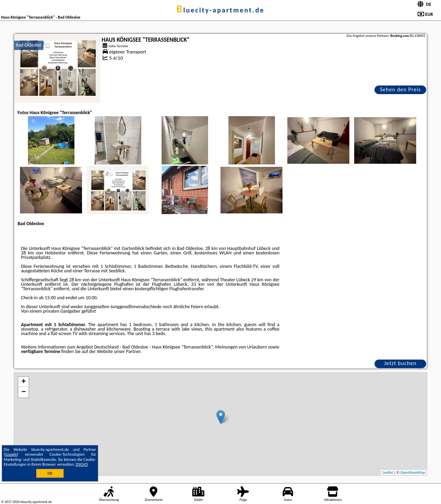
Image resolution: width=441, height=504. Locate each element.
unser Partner (127, 351)
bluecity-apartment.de (220, 10)
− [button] (24, 392)
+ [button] (24, 382)
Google (11, 454)
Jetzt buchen (400, 363)
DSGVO (82, 464)
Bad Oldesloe (29, 45)
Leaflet (388, 472)
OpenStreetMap (413, 472)
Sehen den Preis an (401, 90)
